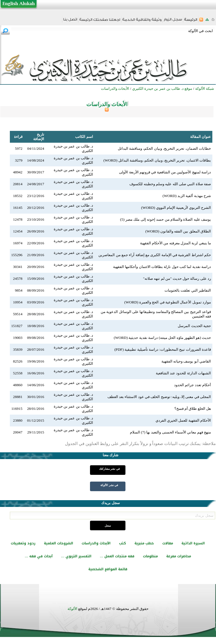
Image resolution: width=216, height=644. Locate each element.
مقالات (168, 543)
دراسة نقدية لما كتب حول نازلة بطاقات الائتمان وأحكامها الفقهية (162, 267)
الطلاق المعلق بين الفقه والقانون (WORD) (178, 231)
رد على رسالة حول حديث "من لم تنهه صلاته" (177, 279)
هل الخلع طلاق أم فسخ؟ (193, 409)
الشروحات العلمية (58, 543)
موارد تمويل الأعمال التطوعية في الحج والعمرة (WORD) (168, 302)
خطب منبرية (144, 543)
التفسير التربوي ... (76, 556)
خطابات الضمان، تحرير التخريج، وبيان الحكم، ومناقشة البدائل (164, 148)
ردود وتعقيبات (23, 543)
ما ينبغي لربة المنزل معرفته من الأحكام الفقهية (175, 243)
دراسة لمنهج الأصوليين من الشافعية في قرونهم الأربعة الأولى (165, 172)
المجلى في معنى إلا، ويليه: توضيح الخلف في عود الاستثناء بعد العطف (159, 397)
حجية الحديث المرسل (194, 326)
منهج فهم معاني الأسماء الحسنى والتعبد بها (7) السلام (170, 432)
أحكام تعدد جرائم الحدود (193, 385)
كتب (122, 543)
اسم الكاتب (84, 137)
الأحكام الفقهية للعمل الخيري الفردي (183, 420)
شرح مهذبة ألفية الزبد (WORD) (187, 196)
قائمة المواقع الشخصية (108, 569)
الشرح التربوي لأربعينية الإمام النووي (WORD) (176, 208)
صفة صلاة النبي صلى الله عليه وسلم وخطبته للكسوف (170, 184)
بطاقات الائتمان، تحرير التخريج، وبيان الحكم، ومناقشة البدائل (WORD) (157, 160)
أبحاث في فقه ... (39, 556)
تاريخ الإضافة (39, 137)
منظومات (150, 556)
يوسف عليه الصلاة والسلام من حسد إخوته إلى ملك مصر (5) (166, 219)
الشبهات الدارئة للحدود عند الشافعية (183, 373)
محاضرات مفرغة (179, 556)
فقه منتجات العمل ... (117, 556)
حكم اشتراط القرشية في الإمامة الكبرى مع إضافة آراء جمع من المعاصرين (155, 255)
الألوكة (72, 609)
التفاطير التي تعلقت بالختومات (188, 290)
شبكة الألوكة (205, 89)
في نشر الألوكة (109, 485)
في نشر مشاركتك (109, 469)
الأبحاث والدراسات (96, 543)
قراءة (18, 137)
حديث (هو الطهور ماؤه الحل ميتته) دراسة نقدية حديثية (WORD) (163, 338)
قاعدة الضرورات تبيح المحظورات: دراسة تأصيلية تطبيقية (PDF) (163, 349)
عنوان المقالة (201, 137)
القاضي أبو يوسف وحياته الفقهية (186, 361)
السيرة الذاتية (193, 543)
